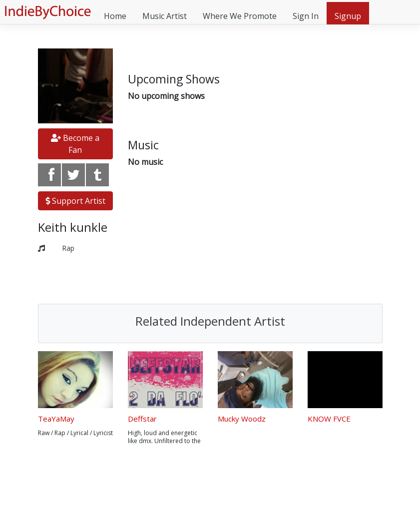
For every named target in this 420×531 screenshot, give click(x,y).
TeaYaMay (56, 419)
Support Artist (75, 201)
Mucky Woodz (242, 419)
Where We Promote (240, 16)
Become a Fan (75, 144)
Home (115, 16)
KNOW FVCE (329, 419)
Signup (348, 16)
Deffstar (142, 419)
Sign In (306, 16)
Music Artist (165, 16)
